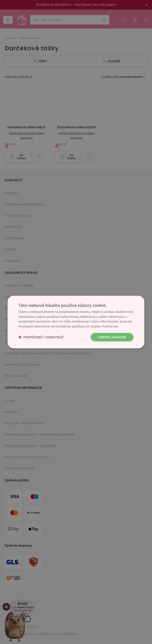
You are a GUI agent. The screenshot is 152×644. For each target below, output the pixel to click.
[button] (41, 337)
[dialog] (76, 322)
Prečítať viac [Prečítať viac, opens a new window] (110, 326)
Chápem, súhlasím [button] (112, 337)
